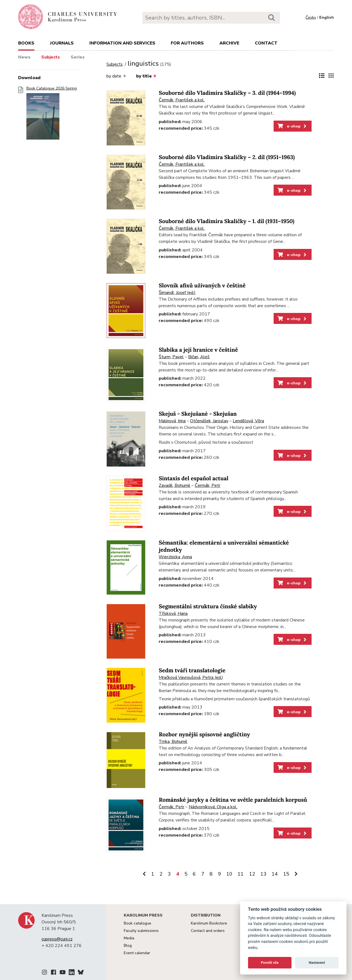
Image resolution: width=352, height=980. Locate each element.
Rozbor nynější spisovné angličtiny (204, 735)
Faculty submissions (141, 931)
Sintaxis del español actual (193, 478)
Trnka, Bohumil (173, 742)
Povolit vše (270, 963)
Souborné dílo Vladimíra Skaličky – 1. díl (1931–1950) (226, 221)
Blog (128, 946)
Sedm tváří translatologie (192, 671)
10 (229, 874)
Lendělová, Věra (248, 421)
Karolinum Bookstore (209, 923)
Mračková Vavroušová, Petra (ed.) (191, 678)
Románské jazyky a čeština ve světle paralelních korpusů (233, 800)
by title (146, 76)
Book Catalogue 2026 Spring (52, 115)
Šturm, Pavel (171, 357)
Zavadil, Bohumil (174, 485)
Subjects (51, 57)
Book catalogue (137, 923)
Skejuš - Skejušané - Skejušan (198, 414)
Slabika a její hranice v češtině (198, 350)
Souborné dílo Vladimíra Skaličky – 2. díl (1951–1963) (227, 157)
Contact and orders (208, 931)
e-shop (292, 126)
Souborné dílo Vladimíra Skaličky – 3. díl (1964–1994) (227, 93)
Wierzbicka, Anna (175, 557)
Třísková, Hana (173, 613)
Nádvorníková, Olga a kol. (213, 807)
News (24, 57)
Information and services (122, 43)
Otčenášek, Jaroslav (209, 421)
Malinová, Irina (172, 421)
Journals (62, 43)
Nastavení (317, 963)
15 (286, 874)
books (26, 43)
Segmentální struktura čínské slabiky (208, 606)
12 (252, 874)
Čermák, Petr (207, 485)
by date (116, 76)
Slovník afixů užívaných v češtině (202, 286)
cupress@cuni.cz (57, 939)
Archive (229, 43)
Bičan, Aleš (199, 357)
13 (263, 874)
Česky (311, 17)
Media (129, 938)
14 (275, 874)
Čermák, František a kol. (182, 100)
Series (78, 57)
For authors (187, 43)
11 (241, 874)
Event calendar (137, 953)
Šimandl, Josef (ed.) (177, 293)
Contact (266, 43)
